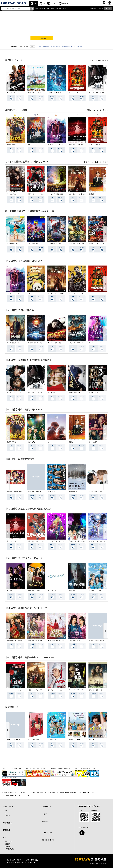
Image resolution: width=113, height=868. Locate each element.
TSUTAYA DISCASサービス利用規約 (25, 792)
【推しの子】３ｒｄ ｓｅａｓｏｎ (59, 541)
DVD (35, 3)
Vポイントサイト (48, 840)
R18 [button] (107, 9)
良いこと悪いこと (53, 492)
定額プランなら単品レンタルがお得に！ (86, 768)
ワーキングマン (12, 194)
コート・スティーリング (76, 293)
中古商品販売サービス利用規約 (46, 792)
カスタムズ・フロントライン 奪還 (79, 343)
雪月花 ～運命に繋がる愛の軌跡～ (100, 640)
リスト (104, 5)
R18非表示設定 (9, 849)
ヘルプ (101, 9)
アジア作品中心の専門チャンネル (11, 778)
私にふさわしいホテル (34, 740)
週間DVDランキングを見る (97, 110)
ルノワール (92, 740)
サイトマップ (25, 795)
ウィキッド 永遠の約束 (55, 194)
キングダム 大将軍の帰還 (77, 244)
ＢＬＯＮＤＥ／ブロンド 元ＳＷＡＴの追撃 (20, 93)
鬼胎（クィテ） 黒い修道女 (98, 93)
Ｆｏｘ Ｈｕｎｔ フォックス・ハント (101, 392)
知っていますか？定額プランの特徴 (60, 768)
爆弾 (29, 144)
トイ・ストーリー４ (34, 244)
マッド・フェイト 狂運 (14, 392)
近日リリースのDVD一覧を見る (95, 162)
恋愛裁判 (92, 194)
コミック (54, 3)
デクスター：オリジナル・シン (57, 690)
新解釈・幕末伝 (12, 144)
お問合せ (45, 821)
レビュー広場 (47, 833)
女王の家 (10, 591)
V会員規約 (11, 792)
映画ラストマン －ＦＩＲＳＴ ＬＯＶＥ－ (41, 194)
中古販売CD (66, 3)
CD (44, 3)
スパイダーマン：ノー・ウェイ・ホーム (60, 244)
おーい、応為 (93, 442)
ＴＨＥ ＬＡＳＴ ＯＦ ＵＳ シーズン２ (82, 690)
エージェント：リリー (96, 343)
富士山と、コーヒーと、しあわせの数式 (81, 740)
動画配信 (7, 830)
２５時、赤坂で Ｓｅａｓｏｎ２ (99, 492)
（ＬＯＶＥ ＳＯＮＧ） (35, 93)
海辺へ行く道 (52, 740)
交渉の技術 (72, 591)
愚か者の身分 (32, 442)
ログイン (110, 5)
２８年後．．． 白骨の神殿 (77, 194)
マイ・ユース (52, 591)
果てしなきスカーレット (76, 144)
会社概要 (4, 792)
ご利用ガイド (94, 9)
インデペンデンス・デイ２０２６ (38, 343)
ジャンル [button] (38, 9)
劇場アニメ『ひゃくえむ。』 (36, 541)
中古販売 (7, 846)
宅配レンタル (9, 842)
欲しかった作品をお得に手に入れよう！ (37, 768)
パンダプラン (32, 293)
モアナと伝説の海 (12, 244)
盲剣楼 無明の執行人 (75, 392)
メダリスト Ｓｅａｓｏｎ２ (98, 541)
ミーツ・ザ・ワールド (14, 740)
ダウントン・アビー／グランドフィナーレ (40, 690)
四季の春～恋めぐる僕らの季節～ (99, 591)
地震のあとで (73, 492)
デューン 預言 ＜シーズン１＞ (99, 690)
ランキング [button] (61, 9)
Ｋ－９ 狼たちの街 (13, 343)
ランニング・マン (74, 93)
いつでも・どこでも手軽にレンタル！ (12, 768)
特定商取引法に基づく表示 (87, 792)
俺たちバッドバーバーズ (35, 492)
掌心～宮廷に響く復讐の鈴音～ (16, 640)
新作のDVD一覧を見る (98, 61)
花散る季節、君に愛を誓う (56, 640)
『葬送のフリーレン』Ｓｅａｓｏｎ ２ (60, 93)
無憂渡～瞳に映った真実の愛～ (37, 640)
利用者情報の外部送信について (11, 795)
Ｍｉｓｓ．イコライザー (55, 343)
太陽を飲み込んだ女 (34, 591)
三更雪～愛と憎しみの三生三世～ (79, 640)
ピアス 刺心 (52, 392)
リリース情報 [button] (49, 9)
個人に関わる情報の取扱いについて (67, 792)
